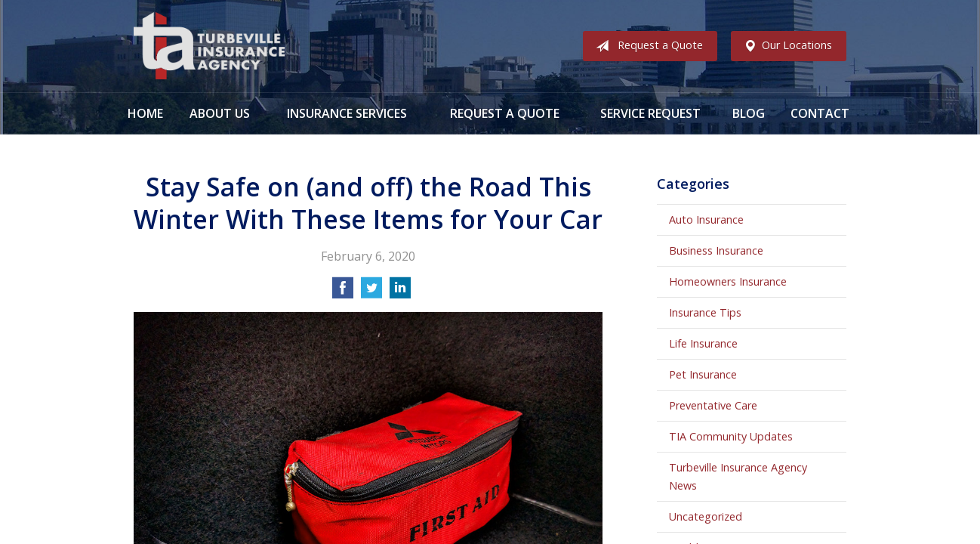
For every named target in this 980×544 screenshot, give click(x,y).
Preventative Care (713, 405)
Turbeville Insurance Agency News (738, 476)
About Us (220, 113)
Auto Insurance (706, 219)
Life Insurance (703, 343)
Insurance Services (347, 113)
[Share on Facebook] (343, 292)
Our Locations (785, 46)
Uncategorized (706, 516)
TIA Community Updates (731, 436)
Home (145, 113)
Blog (749, 113)
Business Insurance (716, 250)
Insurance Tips (705, 312)
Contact (820, 113)
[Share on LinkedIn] (400, 292)
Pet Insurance (703, 374)
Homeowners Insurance (728, 281)
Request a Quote (646, 46)
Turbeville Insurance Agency (209, 46)
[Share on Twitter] (371, 292)
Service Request (650, 113)
